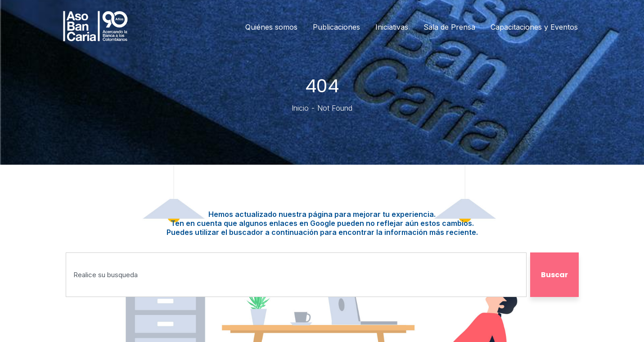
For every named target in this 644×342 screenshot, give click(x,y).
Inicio (300, 108)
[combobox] (296, 275)
